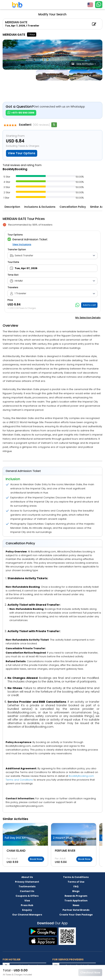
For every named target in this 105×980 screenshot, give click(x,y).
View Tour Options (22, 153)
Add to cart (89, 305)
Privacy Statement (27, 882)
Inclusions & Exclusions (40, 207)
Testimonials (27, 886)
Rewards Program (76, 896)
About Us (27, 877)
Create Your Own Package (76, 915)
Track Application (76, 901)
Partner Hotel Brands (76, 910)
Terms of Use (76, 882)
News (76, 905)
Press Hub (27, 905)
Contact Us (27, 891)
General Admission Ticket (28, 239)
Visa (27, 901)
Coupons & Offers (27, 896)
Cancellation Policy (73, 207)
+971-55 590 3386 (21, 113)
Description (12, 207)
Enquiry (27, 910)
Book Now (36, 859)
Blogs (76, 891)
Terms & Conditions (76, 877)
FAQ (76, 886)
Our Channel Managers (27, 915)
